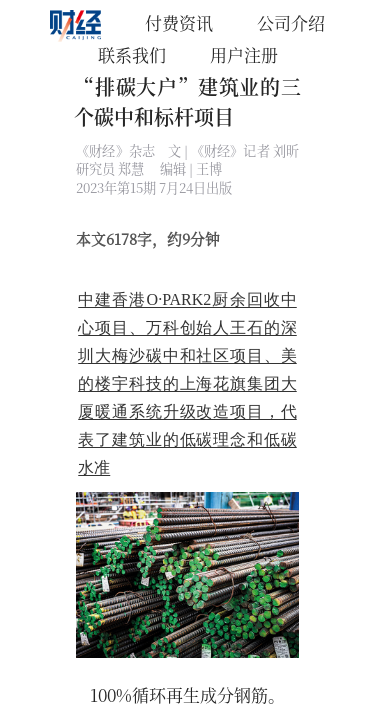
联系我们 (132, 54)
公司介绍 (291, 22)
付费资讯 (179, 22)
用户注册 (244, 54)
